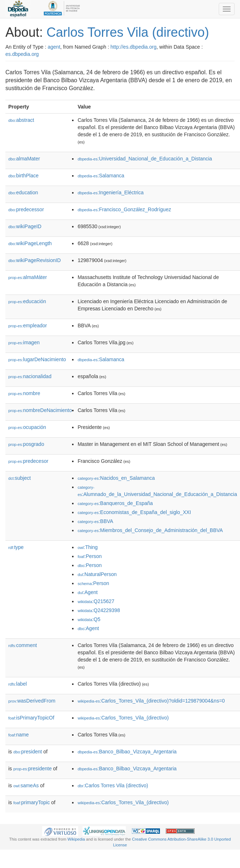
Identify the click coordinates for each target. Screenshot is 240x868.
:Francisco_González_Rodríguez (124, 209)
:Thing (88, 547)
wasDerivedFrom (32, 701)
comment (23, 645)
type (16, 547)
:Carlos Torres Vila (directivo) (113, 785)
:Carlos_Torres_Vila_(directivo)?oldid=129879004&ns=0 (151, 701)
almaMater (24, 159)
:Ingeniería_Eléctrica (110, 192)
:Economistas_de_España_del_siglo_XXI (134, 512)
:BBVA (95, 521)
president (28, 752)
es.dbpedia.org (22, 54)
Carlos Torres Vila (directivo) (128, 32)
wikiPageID (25, 226)
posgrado (26, 444)
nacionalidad (30, 376)
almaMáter (28, 277)
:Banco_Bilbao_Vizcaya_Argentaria (127, 752)
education (23, 192)
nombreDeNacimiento (40, 410)
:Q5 (89, 619)
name (19, 735)
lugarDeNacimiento (37, 359)
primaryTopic (32, 802)
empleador (28, 325)
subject (19, 478)
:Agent (87, 592)
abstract (21, 120)
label (17, 684)
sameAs (26, 785)
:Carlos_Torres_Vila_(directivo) (123, 718)
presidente (32, 769)
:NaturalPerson (97, 574)
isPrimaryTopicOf (31, 718)
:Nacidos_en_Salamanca (116, 478)
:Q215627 (96, 601)
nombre (24, 393)
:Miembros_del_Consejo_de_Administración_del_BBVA (150, 530)
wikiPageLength (30, 243)
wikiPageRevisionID (35, 260)
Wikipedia (76, 839)
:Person (90, 556)
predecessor (26, 209)
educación (27, 301)
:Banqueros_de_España (115, 503)
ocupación (27, 427)
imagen (24, 342)
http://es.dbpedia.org (134, 47)
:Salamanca (101, 176)
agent (54, 47)
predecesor (28, 461)
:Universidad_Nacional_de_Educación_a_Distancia (145, 159)
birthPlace (23, 176)
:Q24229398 (99, 610)
